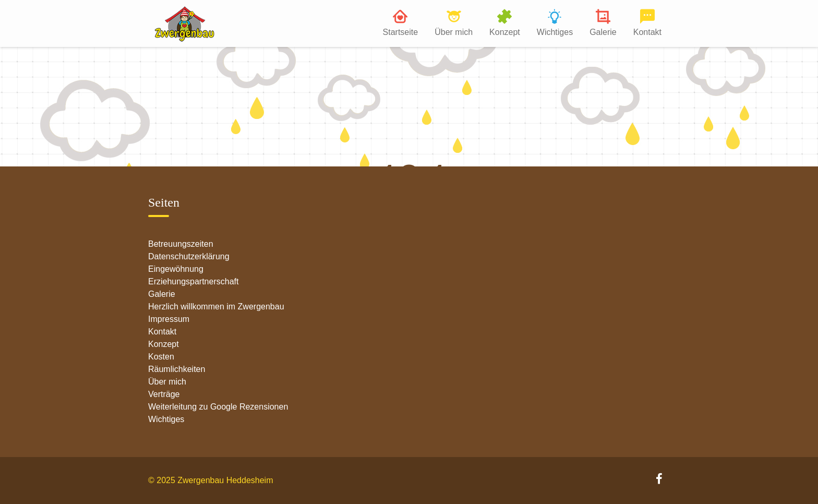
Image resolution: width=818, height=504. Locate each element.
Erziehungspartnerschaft (193, 281)
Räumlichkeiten (177, 369)
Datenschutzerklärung (189, 256)
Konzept (505, 32)
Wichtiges (555, 32)
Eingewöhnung (176, 269)
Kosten (161, 357)
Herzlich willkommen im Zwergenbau (216, 307)
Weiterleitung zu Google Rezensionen (218, 407)
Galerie (603, 32)
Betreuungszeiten (181, 244)
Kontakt (647, 32)
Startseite (401, 32)
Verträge (164, 394)
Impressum (169, 319)
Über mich (454, 32)
